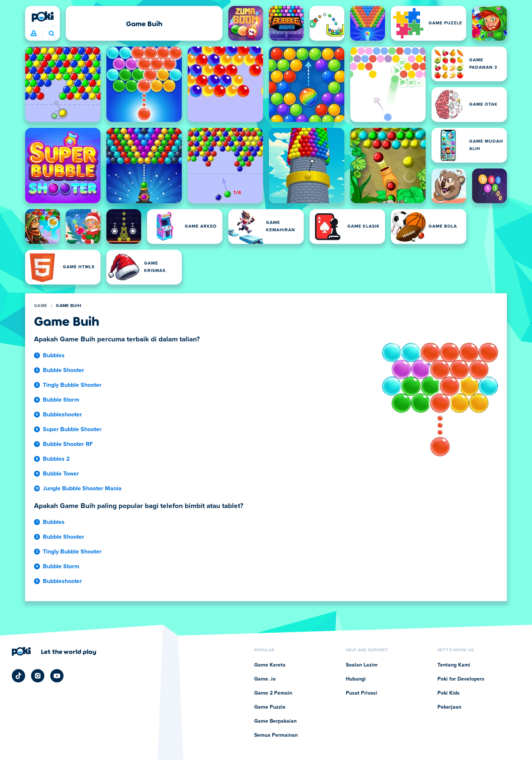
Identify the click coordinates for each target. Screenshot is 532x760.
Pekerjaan (449, 707)
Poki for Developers (461, 679)
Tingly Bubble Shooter (72, 385)
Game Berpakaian (275, 721)
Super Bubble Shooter (72, 429)
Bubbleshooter (62, 415)
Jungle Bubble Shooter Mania (82, 488)
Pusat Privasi (362, 693)
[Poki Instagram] (38, 676)
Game (40, 306)
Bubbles (54, 355)
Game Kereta (270, 665)
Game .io (265, 679)
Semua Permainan (276, 735)
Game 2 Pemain (273, 693)
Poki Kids (449, 693)
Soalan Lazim (362, 665)
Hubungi (356, 679)
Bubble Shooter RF (68, 444)
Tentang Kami (454, 665)
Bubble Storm (61, 400)
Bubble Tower (61, 474)
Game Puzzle (270, 707)
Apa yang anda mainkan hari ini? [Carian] (51, 33)
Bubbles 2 (56, 459)
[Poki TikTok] (18, 676)
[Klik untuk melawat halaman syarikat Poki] (54, 651)
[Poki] (42, 17)
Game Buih (69, 306)
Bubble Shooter (64, 370)
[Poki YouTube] (57, 676)
